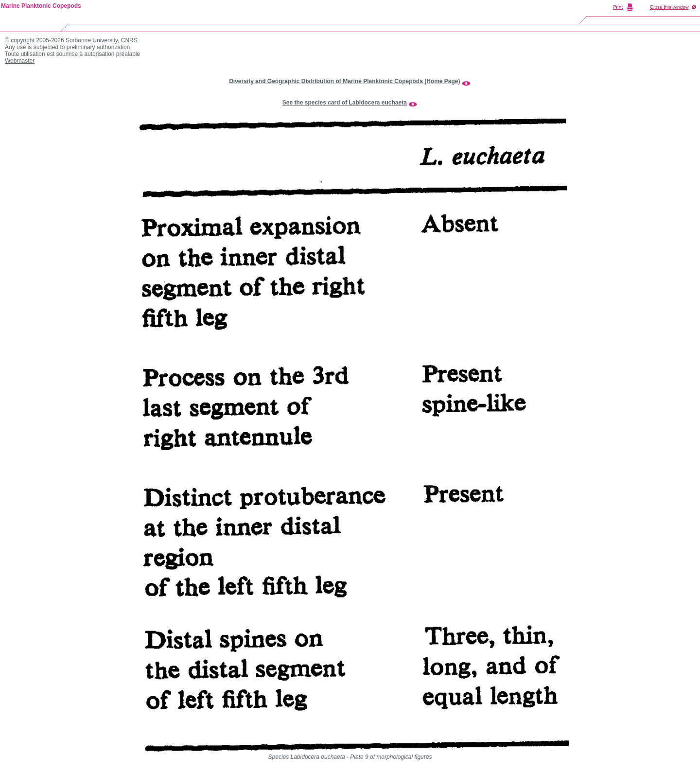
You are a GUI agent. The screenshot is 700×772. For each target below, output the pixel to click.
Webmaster (20, 61)
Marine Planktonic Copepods (41, 6)
